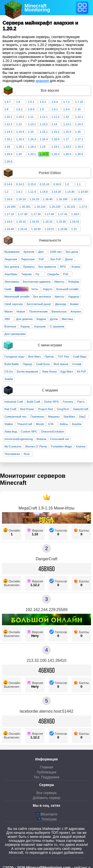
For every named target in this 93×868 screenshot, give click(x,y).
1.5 (18, 102)
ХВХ (7, 319)
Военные (10, 326)
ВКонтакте (46, 814)
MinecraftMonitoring (37, 8)
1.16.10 (21, 199)
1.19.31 (74, 222)
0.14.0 (8, 184)
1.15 (31, 132)
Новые (21, 311)
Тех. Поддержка (46, 777)
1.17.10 (9, 214)
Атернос (76, 311)
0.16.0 (57, 184)
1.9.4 (66, 109)
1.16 (78, 132)
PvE (66, 274)
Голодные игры (15, 357)
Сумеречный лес (16, 417)
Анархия (22, 289)
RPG (63, 267)
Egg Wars (67, 372)
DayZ (82, 417)
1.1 (79, 184)
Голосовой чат (60, 439)
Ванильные (59, 311)
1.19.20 (34, 222)
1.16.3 (32, 139)
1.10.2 (20, 117)
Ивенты (59, 282)
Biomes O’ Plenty (36, 446)
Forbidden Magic (62, 446)
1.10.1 (8, 117)
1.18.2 (32, 147)
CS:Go (9, 372)
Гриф (8, 289)
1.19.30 (61, 222)
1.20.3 (56, 154)
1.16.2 (20, 139)
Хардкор (74, 297)
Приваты (29, 267)
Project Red (46, 409)
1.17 (66, 139)
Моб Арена (61, 364)
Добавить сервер (46, 798)
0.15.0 (32, 184)
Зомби (9, 379)
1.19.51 (49, 229)
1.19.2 (67, 147)
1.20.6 (8, 162)
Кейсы (64, 424)
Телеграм (46, 819)
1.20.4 (67, 154)
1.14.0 (44, 192)
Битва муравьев (28, 372)
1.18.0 (75, 214)
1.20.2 (44, 154)
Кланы (76, 267)
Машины (54, 417)
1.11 (31, 117)
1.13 (19, 124)
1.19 (42, 147)
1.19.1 (56, 147)
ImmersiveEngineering (19, 439)
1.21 (74, 229)
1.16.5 (56, 139)
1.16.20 (34, 199)
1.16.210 (40, 207)
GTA (51, 424)
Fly (37, 274)
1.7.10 (79, 102)
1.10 (78, 109)
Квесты (60, 297)
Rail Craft (10, 409)
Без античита (42, 297)
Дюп (41, 252)
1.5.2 (43, 102)
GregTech (63, 409)
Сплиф (77, 364)
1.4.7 (8, 102)
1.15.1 (44, 132)
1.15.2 (56, 132)
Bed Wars (34, 357)
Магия (9, 311)
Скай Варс (80, 357)
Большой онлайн (67, 289)
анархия (42, 81)
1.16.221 (70, 207)
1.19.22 (48, 222)
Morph (40, 424)
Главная (46, 767)
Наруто (48, 289)
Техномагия (12, 454)
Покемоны (37, 417)
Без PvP (56, 259)
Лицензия (11, 259)
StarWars (69, 417)
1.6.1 (19, 192)
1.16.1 (8, 139)
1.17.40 (49, 214)
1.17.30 (23, 214)
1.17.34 (36, 214)
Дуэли (54, 319)
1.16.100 (62, 199)
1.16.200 (10, 207)
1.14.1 (67, 124)
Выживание (12, 252)
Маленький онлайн (17, 297)
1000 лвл (56, 252)
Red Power (27, 409)
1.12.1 (79, 117)
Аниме (74, 304)
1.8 (6, 109)
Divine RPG (51, 402)
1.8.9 (31, 109)
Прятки (49, 357)
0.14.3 (20, 184)
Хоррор (25, 326)
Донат (69, 259)
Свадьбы (53, 274)
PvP (41, 259)
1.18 (7, 147)
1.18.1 (20, 147)
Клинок (81, 446)
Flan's (81, 402)
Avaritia (77, 424)
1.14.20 (56, 192)
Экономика (12, 282)
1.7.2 (66, 102)
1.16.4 (44, 139)
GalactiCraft (81, 409)
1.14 (54, 124)
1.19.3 (79, 147)
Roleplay (74, 282)
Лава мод (11, 432)
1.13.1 (32, 124)
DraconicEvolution (53, 432)
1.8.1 (19, 109)
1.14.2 (79, 124)
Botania (42, 439)
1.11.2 (56, 117)
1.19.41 (23, 229)
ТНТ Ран (63, 357)
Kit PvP (82, 372)
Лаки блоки (49, 372)
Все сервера (46, 793)
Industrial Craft (14, 402)
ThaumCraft (25, 424)
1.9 (42, 109)
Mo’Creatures (13, 446)
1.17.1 (79, 139)
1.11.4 (32, 192)
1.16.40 (48, 199)
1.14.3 (8, 132)
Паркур (27, 364)
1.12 (66, 117)
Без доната (12, 267)
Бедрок (41, 319)
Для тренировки (15, 334)
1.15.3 (67, 132)
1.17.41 (62, 214)
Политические (38, 311)
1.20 (19, 154)
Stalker (9, 424)
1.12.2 (8, 124)
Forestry (68, 402)
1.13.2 (44, 124)
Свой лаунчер (14, 304)
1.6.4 (55, 102)
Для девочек (24, 319)
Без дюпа (72, 252)
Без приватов (47, 267)
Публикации (46, 772)
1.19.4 (8, 154)
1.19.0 (8, 222)
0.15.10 (44, 184)
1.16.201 (25, 207)
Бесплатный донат (39, 304)
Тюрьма (27, 274)
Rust (27, 454)
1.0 (67, 184)
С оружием (57, 326)
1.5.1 (31, 102)
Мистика (67, 319)
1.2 (6, 192)
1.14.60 (83, 192)
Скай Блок (43, 364)
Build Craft (33, 402)
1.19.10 (21, 222)
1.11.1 (44, 117)
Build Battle (12, 364)
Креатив (29, 252)
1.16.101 (77, 199)
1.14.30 (70, 192)
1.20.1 (32, 154)
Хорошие (40, 326)
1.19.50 (36, 229)
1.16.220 (55, 207)
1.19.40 (9, 229)
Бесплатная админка (37, 282)
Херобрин (11, 274)
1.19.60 (62, 229)
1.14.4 (20, 132)
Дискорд (61, 304)
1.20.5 (79, 154)
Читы (35, 289)
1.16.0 (8, 199)
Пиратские (28, 259)
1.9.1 (55, 109)
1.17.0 (83, 207)
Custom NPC (29, 432)
